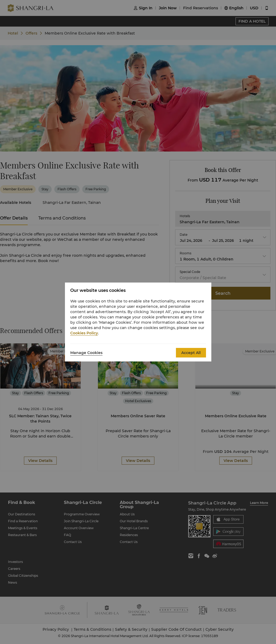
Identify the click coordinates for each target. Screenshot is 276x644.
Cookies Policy (84, 333)
